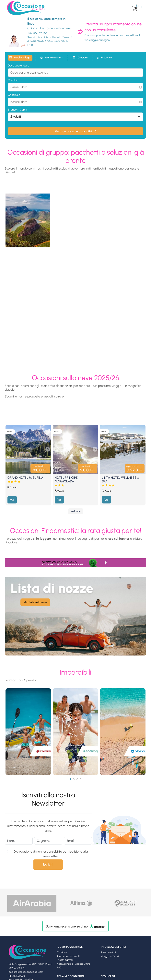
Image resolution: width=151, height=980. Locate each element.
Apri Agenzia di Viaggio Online (74, 964)
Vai (12, 500)
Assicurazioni (108, 952)
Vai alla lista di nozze (35, 602)
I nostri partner (65, 960)
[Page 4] (81, 779)
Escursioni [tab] (105, 58)
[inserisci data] (75, 87)
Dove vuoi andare (18, 66)
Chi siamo (62, 952)
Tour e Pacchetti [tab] (52, 58)
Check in (13, 80)
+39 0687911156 (37, 33)
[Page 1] (70, 779)
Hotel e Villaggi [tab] (20, 58)
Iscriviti (48, 864)
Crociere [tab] (80, 58)
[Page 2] (74, 779)
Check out (14, 95)
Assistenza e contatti (68, 956)
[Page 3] (77, 779)
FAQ (59, 968)
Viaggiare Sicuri (110, 956)
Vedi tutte (76, 511)
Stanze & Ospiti (17, 110)
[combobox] (75, 73)
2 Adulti (16, 117)
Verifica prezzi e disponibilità (76, 131)
